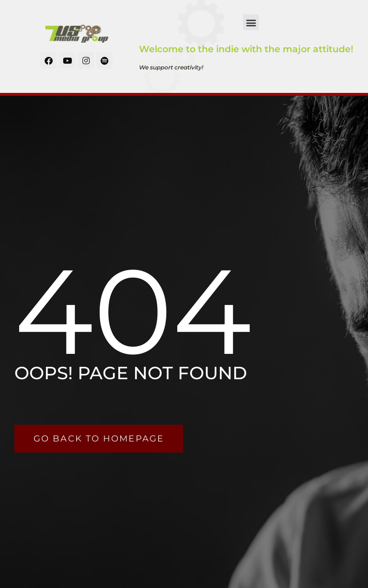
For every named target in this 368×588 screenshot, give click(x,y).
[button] (251, 22)
